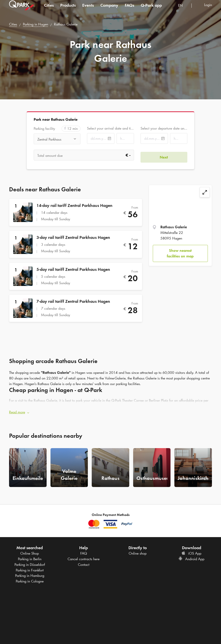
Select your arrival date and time (110, 128)
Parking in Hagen (36, 24)
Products (68, 10)
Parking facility (44, 129)
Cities (49, 10)
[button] (110, 410)
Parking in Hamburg (30, 574)
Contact (84, 562)
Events (88, 10)
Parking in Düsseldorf (30, 562)
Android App (191, 557)
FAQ (84, 551)
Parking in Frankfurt (30, 568)
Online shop (138, 551)
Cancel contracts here (84, 557)
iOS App (191, 551)
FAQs (129, 10)
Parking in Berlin (30, 557)
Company (109, 10)
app (151, 10)
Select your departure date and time (164, 128)
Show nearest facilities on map (180, 253)
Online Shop (30, 551)
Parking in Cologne (30, 579)
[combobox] (183, 10)
